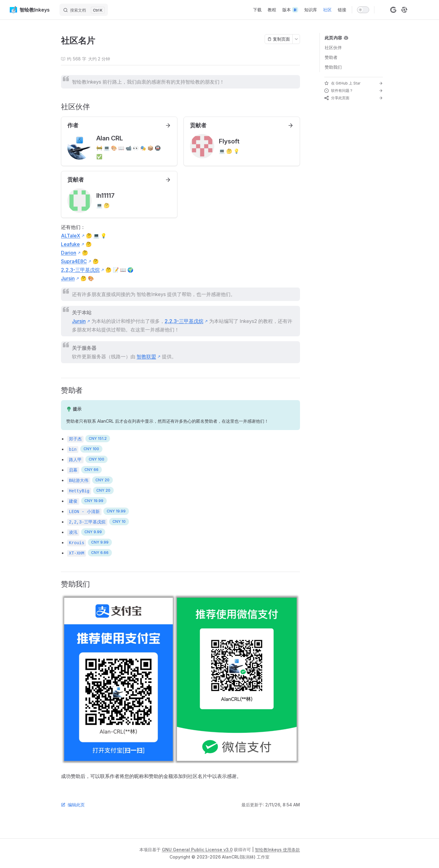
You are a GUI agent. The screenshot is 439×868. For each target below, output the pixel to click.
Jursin (68, 278)
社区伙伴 (333, 47)
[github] (382, 10)
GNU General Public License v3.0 (197, 850)
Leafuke (70, 244)
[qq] (426, 10)
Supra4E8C (74, 261)
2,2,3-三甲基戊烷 (80, 270)
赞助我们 (333, 67)
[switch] (363, 10)
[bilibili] (415, 10)
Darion (69, 253)
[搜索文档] (84, 10)
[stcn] (404, 10)
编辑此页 (73, 805)
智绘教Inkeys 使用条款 (277, 850)
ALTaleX (71, 236)
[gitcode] (393, 10)
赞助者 (331, 57)
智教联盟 (146, 356)
